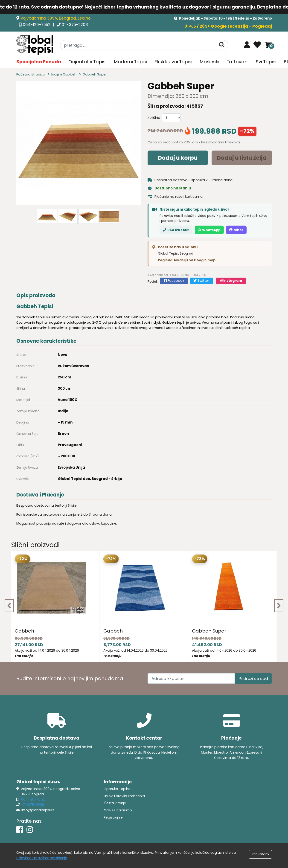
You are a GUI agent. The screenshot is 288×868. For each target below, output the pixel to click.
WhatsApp (209, 230)
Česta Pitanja (115, 803)
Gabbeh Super (209, 631)
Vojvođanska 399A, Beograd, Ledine (56, 18)
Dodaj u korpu (178, 158)
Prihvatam (260, 854)
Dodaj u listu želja (242, 158)
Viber (236, 230)
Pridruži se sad (253, 678)
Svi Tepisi (266, 62)
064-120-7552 (37, 25)
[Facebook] (20, 830)
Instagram (231, 281)
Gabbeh (24, 631)
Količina (154, 118)
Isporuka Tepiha (117, 789)
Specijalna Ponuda (39, 62)
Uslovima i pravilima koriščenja (42, 858)
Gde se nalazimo (118, 810)
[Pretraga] (222, 45)
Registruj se (113, 817)
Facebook (174, 281)
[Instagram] (30, 830)
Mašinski (209, 62)
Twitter (201, 281)
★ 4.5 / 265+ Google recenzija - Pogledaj (228, 26)
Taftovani (237, 62)
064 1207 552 (176, 230)
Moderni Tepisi (130, 62)
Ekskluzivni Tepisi (173, 62)
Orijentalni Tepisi (87, 62)
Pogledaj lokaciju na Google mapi (187, 260)
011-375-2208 (75, 25)
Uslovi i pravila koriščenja (124, 796)
